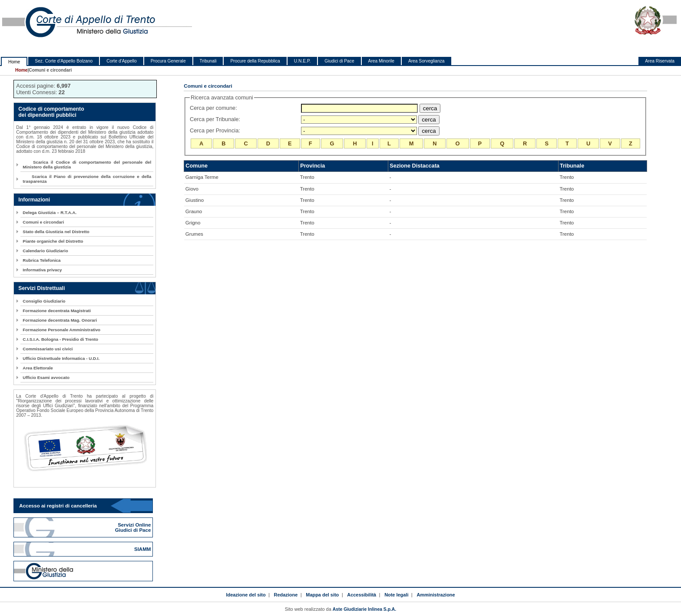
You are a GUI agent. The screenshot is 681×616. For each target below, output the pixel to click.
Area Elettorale (38, 368)
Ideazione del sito (246, 595)
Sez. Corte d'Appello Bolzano (64, 61)
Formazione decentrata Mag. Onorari (60, 320)
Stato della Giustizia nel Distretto (56, 232)
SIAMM (143, 549)
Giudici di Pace (339, 61)
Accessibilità (362, 595)
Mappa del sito (322, 595)
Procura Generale (168, 61)
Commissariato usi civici (48, 349)
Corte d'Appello (122, 61)
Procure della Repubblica (255, 61)
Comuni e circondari (43, 222)
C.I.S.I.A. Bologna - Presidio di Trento (60, 339)
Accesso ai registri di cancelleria (58, 506)
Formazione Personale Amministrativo (61, 330)
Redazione (286, 595)
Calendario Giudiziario (45, 251)
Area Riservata (660, 61)
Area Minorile (381, 61)
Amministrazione (436, 595)
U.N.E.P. (302, 61)
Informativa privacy (42, 270)
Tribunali (208, 61)
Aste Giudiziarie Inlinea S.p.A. (364, 609)
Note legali (396, 595)
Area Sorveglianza (426, 61)
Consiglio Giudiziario (44, 301)
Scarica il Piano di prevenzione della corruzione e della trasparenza (87, 179)
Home (14, 62)
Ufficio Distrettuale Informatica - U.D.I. (61, 358)
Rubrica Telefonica (41, 260)
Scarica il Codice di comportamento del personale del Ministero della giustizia (87, 165)
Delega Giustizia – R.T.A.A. (50, 212)
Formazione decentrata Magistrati (57, 311)
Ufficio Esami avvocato (46, 377)
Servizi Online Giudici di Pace (134, 527)
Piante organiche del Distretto (53, 241)
